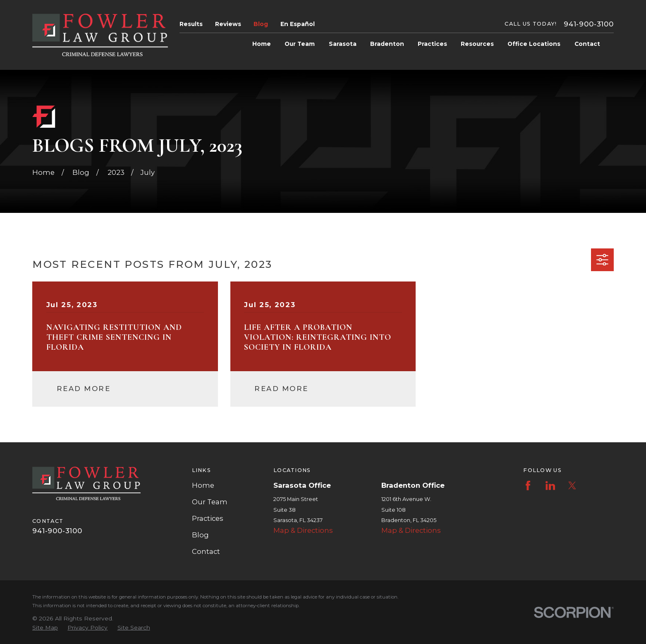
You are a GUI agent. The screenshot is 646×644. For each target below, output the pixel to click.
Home (203, 485)
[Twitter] (572, 485)
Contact (206, 551)
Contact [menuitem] (587, 44)
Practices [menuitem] (432, 44)
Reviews (228, 24)
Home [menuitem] (262, 44)
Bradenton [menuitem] (387, 44)
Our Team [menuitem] (300, 44)
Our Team (210, 502)
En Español (298, 24)
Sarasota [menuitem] (343, 44)
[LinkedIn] (550, 485)
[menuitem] (45, 628)
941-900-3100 (589, 24)
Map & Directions (303, 530)
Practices (208, 518)
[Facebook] (528, 485)
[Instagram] (594, 485)
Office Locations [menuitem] (534, 44)
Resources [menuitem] (477, 44)
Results (191, 24)
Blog (261, 24)
